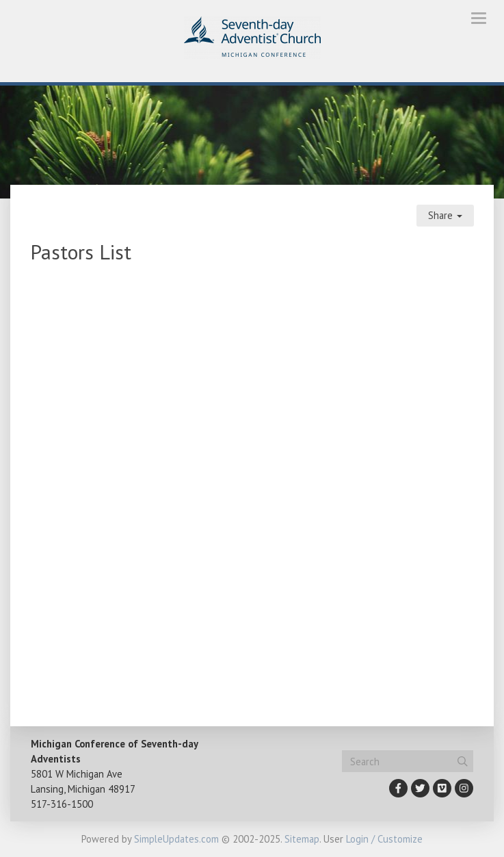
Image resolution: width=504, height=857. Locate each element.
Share (445, 215)
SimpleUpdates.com (176, 839)
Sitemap (302, 839)
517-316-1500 (62, 804)
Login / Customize (384, 839)
